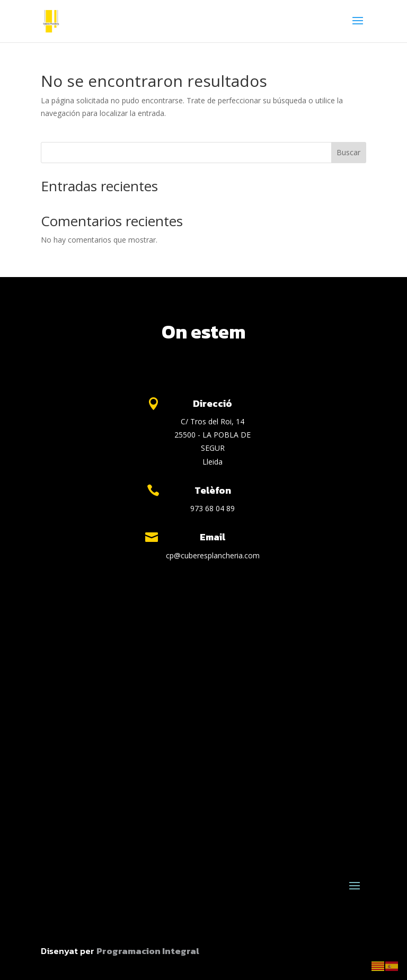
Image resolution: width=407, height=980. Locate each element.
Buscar (348, 152)
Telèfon (213, 490)
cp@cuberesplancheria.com (213, 555)
